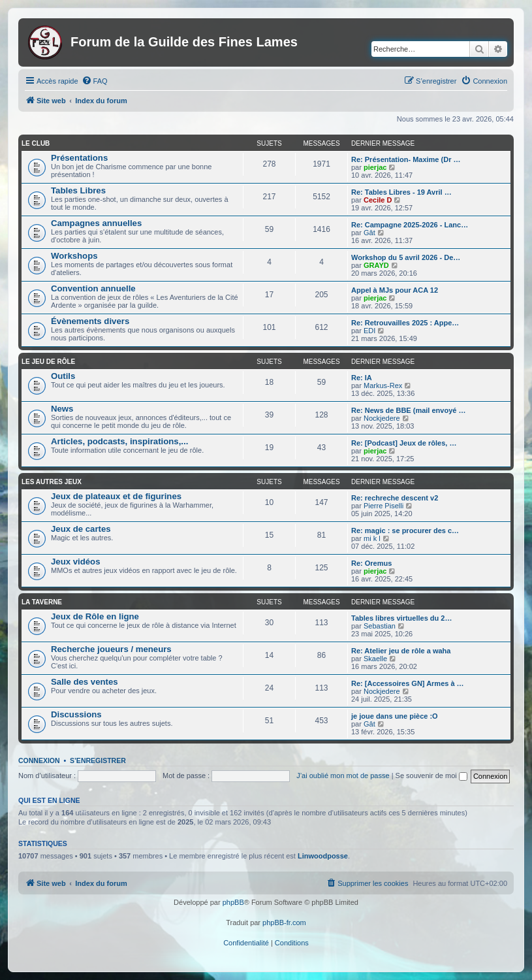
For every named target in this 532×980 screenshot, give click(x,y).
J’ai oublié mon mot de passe (343, 776)
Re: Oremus (371, 563)
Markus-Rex (383, 385)
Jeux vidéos (76, 562)
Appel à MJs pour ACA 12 (395, 290)
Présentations (79, 158)
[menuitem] (95, 81)
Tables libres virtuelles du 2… (401, 618)
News (62, 409)
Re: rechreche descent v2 (395, 498)
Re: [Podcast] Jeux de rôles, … (404, 443)
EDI (369, 331)
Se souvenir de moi (431, 776)
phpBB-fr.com (284, 923)
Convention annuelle (93, 288)
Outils (63, 376)
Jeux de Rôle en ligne (95, 616)
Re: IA (362, 378)
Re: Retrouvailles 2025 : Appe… (405, 323)
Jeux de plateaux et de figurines (116, 496)
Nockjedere (382, 418)
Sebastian (380, 626)
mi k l (372, 538)
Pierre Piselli (383, 506)
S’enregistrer (98, 760)
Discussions (76, 714)
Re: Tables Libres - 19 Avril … (401, 192)
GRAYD (376, 265)
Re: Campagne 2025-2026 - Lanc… (410, 225)
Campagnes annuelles (96, 223)
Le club (36, 143)
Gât (369, 233)
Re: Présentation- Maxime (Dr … (406, 159)
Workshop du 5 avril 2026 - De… (406, 257)
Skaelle (375, 659)
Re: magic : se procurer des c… (405, 531)
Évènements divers (90, 321)
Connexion (39, 760)
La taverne (42, 602)
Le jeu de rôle (48, 362)
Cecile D (378, 200)
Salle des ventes (85, 682)
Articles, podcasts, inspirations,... (119, 441)
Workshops (74, 256)
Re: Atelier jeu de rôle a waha (401, 651)
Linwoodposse (323, 856)
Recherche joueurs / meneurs (111, 649)
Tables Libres (78, 190)
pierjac (375, 167)
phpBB (233, 902)
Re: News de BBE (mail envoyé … (408, 410)
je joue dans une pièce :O (395, 716)
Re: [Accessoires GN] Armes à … (408, 683)
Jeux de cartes (81, 529)
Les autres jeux (52, 482)
